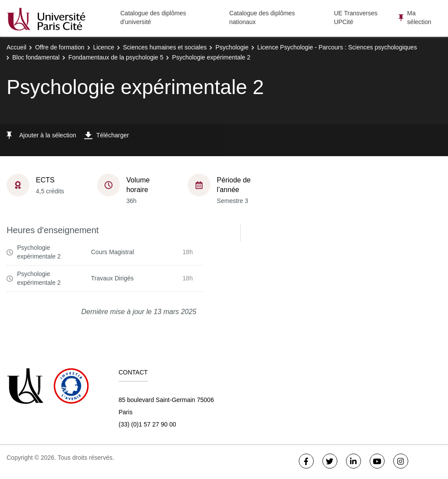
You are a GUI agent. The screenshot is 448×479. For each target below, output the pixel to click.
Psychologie (232, 47)
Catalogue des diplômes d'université (153, 17)
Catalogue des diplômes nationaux (262, 17)
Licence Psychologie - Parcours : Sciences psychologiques (337, 47)
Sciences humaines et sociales (165, 47)
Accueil (16, 47)
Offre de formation (60, 47)
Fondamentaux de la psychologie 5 (116, 57)
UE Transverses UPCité (356, 17)
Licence (104, 47)
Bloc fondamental (36, 57)
